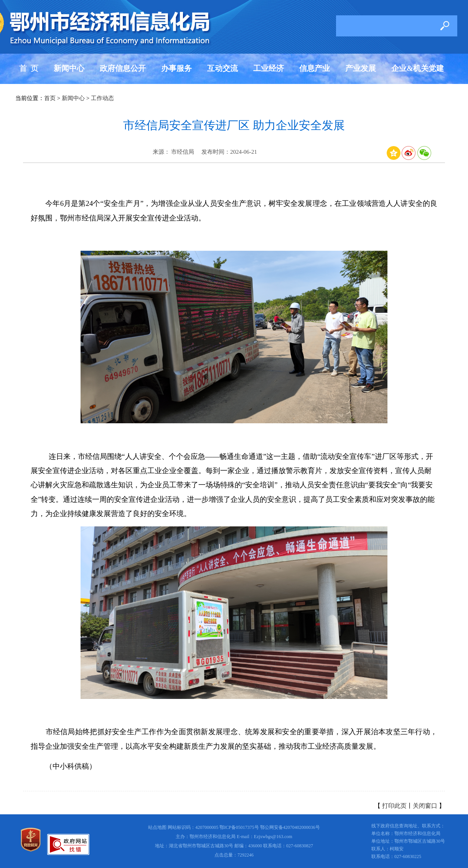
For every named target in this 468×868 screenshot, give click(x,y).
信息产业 (315, 68)
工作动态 (102, 98)
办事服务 (176, 68)
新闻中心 (69, 68)
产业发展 (361, 68)
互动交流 (222, 68)
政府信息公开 (123, 68)
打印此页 (394, 806)
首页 (50, 98)
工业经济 (269, 68)
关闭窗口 (425, 806)
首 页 (29, 68)
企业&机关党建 (418, 68)
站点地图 (157, 827)
